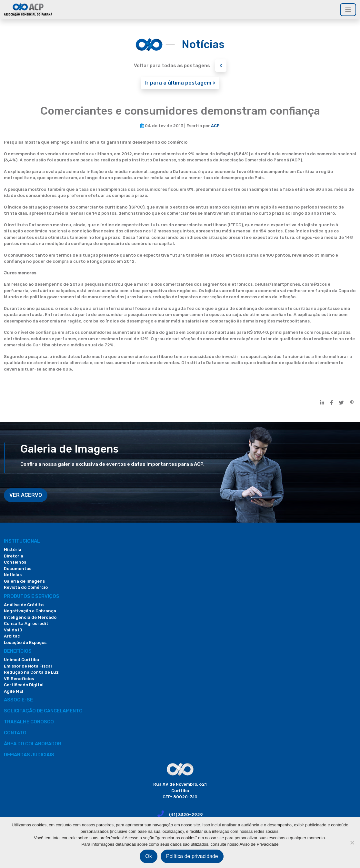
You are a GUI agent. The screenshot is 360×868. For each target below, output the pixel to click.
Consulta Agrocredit (26, 623)
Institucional (22, 541)
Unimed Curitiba (21, 660)
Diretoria (14, 556)
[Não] (352, 842)
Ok (148, 856)
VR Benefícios (19, 679)
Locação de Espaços (25, 643)
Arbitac (12, 636)
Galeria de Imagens (24, 581)
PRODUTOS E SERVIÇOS (32, 596)
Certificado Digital (24, 685)
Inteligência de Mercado (30, 617)
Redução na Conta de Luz (31, 672)
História (13, 550)
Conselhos (15, 562)
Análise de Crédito (24, 605)
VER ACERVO (26, 495)
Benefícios (18, 651)
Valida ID (13, 630)
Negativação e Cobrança (30, 611)
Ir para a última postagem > (180, 83)
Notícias (13, 575)
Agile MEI (14, 691)
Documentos (18, 569)
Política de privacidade (192, 856)
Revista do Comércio (26, 587)
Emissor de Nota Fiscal (28, 666)
